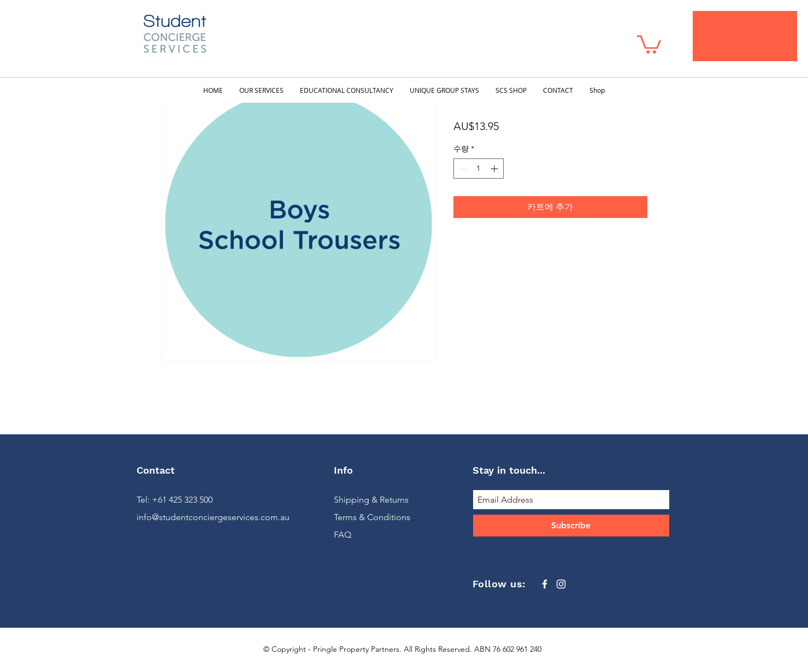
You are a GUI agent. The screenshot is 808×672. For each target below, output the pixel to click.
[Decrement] (462, 169)
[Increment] (495, 169)
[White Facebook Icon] (545, 584)
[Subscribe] (571, 526)
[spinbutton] (479, 169)
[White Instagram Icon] (561, 584)
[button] (649, 43)
